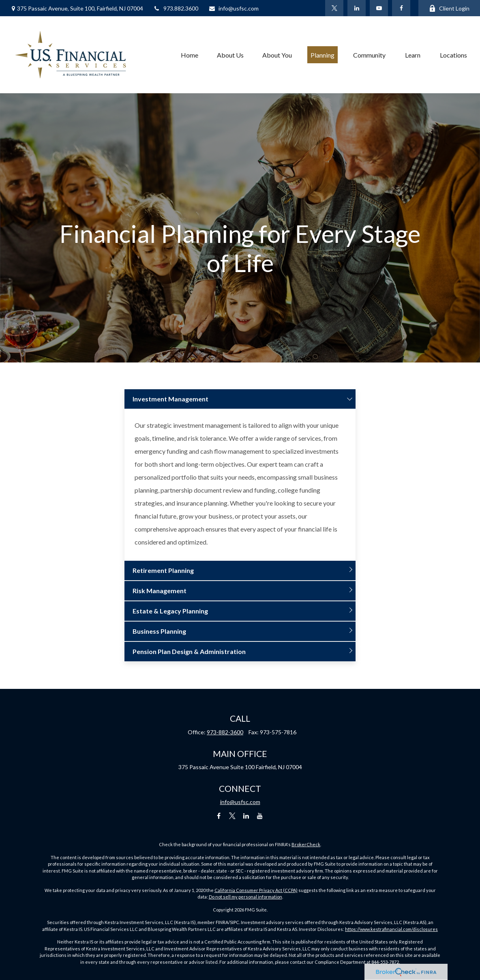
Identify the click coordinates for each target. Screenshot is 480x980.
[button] (190, 55)
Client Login (449, 8)
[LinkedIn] (357, 8)
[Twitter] (334, 8)
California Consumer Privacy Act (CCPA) (256, 890)
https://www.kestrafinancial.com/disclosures (391, 929)
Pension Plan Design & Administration (189, 651)
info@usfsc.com (234, 8)
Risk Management (160, 591)
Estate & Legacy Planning (170, 611)
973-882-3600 (225, 732)
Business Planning (159, 631)
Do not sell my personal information (245, 897)
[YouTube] (379, 8)
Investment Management (170, 399)
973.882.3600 (176, 8)
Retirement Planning (163, 570)
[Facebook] (401, 8)
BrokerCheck (306, 844)
